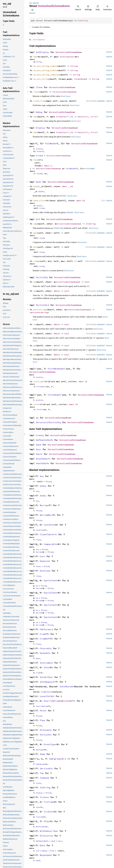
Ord (38, 219)
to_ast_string (41, 79)
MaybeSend (46, 855)
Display (40, 128)
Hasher (41, 192)
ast (38, 3)
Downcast (45, 561)
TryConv (44, 797)
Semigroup (55, 759)
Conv (42, 556)
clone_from (39, 101)
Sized (42, 208)
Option (33, 312)
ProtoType (50, 744)
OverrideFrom (52, 701)
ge (35, 355)
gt (35, 345)
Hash (38, 182)
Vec (76, 20)
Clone (39, 87)
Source (32, 13)
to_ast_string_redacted (47, 75)
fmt (35, 57)
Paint (43, 711)
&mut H (80, 200)
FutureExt (46, 648)
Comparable (50, 544)
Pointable (46, 730)
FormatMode (80, 79)
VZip (46, 821)
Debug (39, 112)
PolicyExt (46, 735)
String (74, 66)
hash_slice (39, 200)
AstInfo (39, 149)
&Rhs (56, 291)
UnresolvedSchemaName (69, 52)
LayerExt (45, 696)
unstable (100, 101)
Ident (82, 20)
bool (87, 282)
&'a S (65, 759)
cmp (35, 224)
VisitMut (40, 387)
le (35, 334)
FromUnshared (46, 692)
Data (42, 845)
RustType (40, 750)
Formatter (62, 117)
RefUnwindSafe (44, 440)
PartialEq (42, 277)
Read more (66, 96)
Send (38, 445)
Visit (39, 409)
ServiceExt (46, 768)
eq (35, 282)
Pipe (42, 720)
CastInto (49, 525)
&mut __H (67, 186)
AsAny (43, 486)
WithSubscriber (49, 831)
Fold (38, 174)
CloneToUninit (48, 534)
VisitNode (54, 395)
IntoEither (46, 677)
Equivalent (50, 580)
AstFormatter (67, 57)
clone (36, 92)
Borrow (44, 505)
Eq (37, 418)
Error (94, 117)
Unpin (39, 454)
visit (36, 404)
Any (42, 476)
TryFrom (48, 802)
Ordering (91, 224)
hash (36, 186)
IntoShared (66, 687)
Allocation (46, 836)
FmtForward (46, 629)
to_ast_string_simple (45, 66)
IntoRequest (47, 682)
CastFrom (40, 530)
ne (35, 291)
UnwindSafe (42, 463)
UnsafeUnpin (43, 459)
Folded (39, 156)
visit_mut (39, 381)
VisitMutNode (56, 369)
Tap (42, 773)
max (35, 233)
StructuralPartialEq (48, 422)
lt (35, 324)
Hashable (45, 653)
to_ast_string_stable (45, 70)
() (87, 117)
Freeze (40, 435)
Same (42, 754)
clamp (36, 261)
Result (81, 117)
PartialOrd (42, 305)
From (42, 634)
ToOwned (44, 778)
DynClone (45, 571)
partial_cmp (40, 310)
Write (39, 62)
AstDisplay (42, 52)
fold (36, 160)
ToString (45, 788)
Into (46, 667)
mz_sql (32, 3)
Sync (38, 449)
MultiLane (40, 827)
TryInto (48, 812)
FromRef (44, 639)
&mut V (82, 381)
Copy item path (32, 10)
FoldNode (50, 144)
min (35, 247)
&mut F (48, 166)
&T (71, 701)
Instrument (46, 663)
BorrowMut (46, 515)
